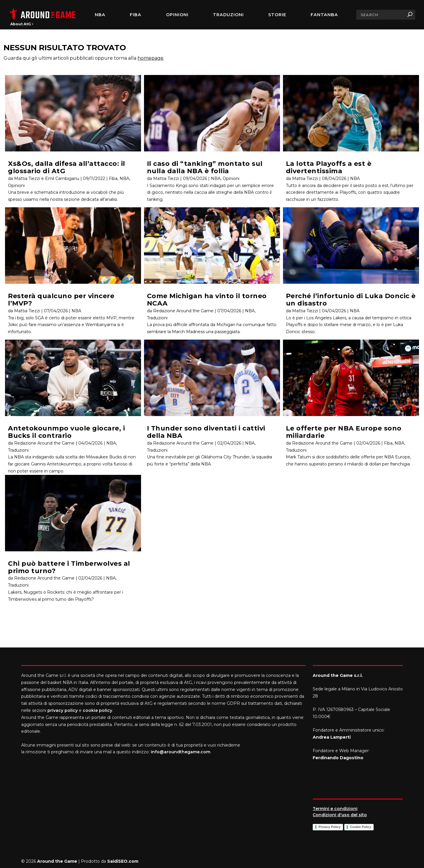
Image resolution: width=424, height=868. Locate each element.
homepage (150, 58)
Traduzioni (228, 15)
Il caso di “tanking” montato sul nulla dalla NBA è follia (205, 167)
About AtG (22, 24)
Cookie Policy (361, 827)
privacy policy (63, 710)
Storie (277, 15)
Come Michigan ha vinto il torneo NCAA (207, 300)
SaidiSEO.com (123, 861)
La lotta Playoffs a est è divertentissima (329, 167)
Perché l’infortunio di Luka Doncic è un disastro (351, 300)
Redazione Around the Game (44, 443)
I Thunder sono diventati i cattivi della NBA (206, 432)
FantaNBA (324, 15)
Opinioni (177, 15)
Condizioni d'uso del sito (340, 815)
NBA (100, 15)
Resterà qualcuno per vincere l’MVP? (61, 300)
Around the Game (57, 861)
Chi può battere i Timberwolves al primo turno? (69, 567)
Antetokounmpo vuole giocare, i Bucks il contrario (66, 432)
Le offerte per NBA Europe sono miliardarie (344, 432)
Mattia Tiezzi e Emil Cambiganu (47, 178)
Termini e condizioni (335, 809)
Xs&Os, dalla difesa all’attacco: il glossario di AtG (67, 167)
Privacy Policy (330, 827)
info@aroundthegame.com (180, 752)
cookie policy (97, 710)
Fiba (113, 178)
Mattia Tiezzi (27, 311)
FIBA (136, 15)
